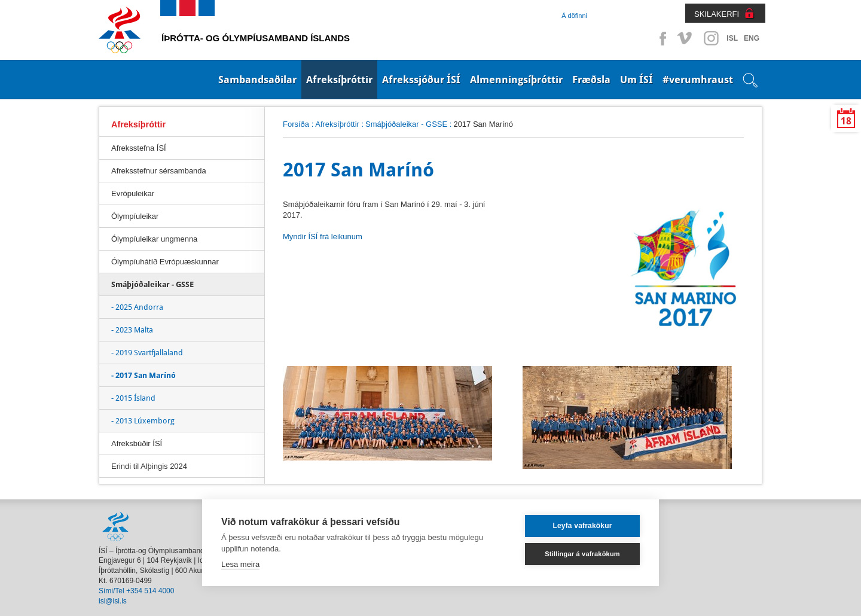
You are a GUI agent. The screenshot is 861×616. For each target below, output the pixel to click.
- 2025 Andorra (137, 307)
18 (846, 121)
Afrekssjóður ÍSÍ (421, 80)
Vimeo (686, 38)
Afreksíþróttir (339, 80)
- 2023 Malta (132, 330)
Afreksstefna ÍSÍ (139, 148)
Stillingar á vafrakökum (582, 554)
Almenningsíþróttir (516, 80)
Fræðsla (591, 80)
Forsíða (296, 124)
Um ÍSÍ (636, 80)
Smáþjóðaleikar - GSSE (406, 124)
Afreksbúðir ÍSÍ (137, 443)
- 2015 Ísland (133, 398)
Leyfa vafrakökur (582, 526)
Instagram (711, 38)
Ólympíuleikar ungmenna (154, 239)
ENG (752, 38)
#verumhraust (698, 80)
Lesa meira (240, 564)
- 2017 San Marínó (143, 375)
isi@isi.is (113, 601)
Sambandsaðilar (257, 80)
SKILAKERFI (717, 14)
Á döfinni (574, 16)
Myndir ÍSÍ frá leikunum (323, 237)
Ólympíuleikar (135, 216)
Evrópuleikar (133, 193)
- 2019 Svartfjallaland (147, 353)
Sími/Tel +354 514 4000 (136, 591)
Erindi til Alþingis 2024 (149, 466)
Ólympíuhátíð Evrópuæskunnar (165, 262)
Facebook (661, 38)
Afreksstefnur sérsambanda (159, 171)
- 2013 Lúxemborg (143, 421)
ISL (732, 38)
